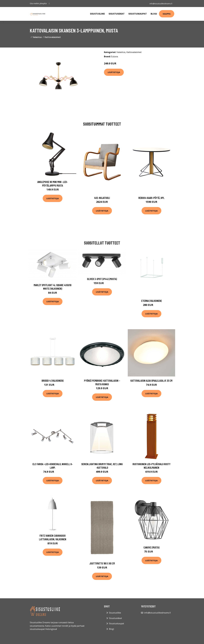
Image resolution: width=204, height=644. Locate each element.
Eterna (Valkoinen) (152, 301)
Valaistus (37, 37)
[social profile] (49, 4)
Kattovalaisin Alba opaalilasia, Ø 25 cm (151, 381)
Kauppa (167, 14)
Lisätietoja (114, 72)
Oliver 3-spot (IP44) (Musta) (102, 279)
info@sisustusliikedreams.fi (161, 3)
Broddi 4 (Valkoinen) (53, 381)
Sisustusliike (97, 14)
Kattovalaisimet (53, 37)
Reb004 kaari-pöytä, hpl (151, 198)
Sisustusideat (117, 14)
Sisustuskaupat (138, 14)
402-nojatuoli (102, 198)
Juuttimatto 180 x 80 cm (102, 563)
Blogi (154, 14)
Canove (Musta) (152, 547)
